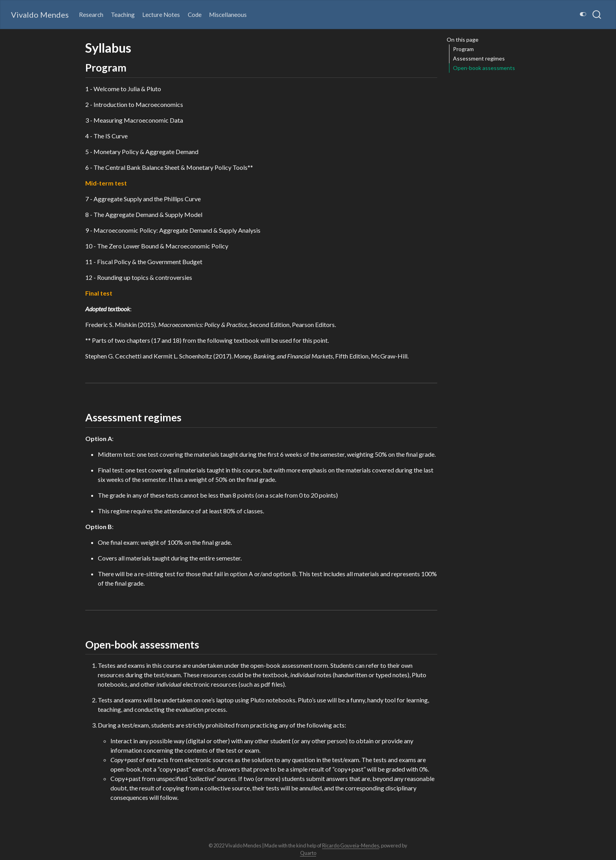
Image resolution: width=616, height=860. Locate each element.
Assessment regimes (479, 58)
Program (463, 49)
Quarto (308, 853)
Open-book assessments (484, 68)
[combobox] (597, 15)
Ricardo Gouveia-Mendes (351, 845)
